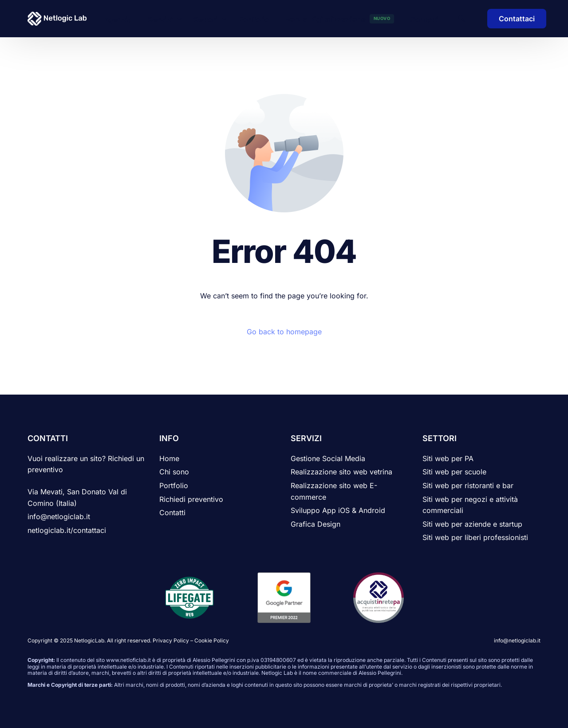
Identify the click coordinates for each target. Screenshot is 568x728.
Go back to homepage (284, 332)
